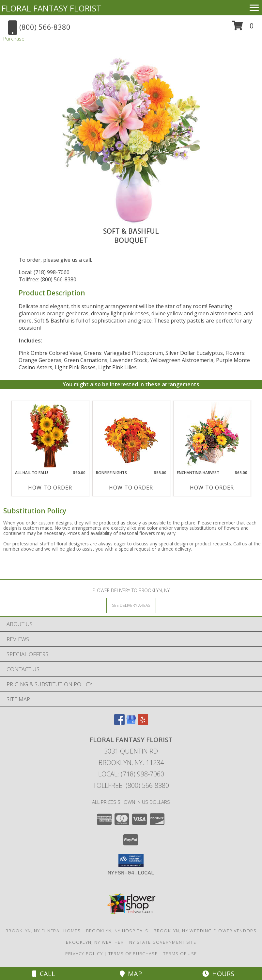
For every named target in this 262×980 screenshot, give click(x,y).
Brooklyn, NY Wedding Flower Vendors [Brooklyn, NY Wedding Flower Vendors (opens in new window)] (205, 931)
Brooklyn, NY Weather (95, 942)
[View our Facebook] (119, 723)
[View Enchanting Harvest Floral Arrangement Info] (212, 435)
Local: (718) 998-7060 (44, 272)
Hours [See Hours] (218, 974)
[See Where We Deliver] (131, 605)
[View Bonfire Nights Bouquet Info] (131, 435)
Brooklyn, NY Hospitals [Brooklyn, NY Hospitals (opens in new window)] (117, 931)
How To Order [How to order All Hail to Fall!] (50, 488)
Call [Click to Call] (44, 974)
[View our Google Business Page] (131, 723)
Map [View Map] (131, 974)
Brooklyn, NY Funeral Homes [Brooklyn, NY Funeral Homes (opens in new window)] (43, 931)
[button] (243, 28)
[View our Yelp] (143, 723)
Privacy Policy (84, 954)
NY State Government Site (163, 942)
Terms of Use (180, 954)
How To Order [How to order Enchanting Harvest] (212, 488)
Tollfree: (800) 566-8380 (47, 279)
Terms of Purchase (133, 954)
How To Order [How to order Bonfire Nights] (131, 488)
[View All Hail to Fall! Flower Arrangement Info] (50, 436)
